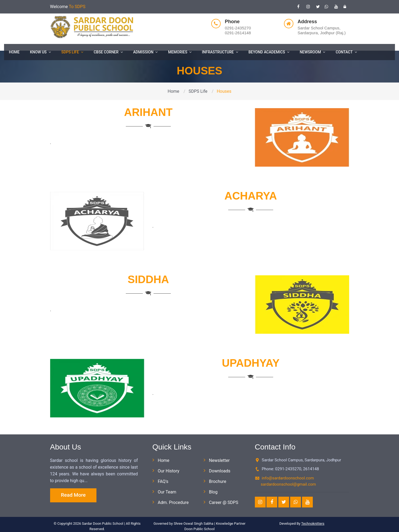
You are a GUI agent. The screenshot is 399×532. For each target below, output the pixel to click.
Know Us (40, 52)
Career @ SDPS (224, 502)
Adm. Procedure (173, 502)
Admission (145, 52)
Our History (169, 471)
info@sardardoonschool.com (288, 478)
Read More (73, 495)
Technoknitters (313, 524)
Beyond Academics (269, 52)
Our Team (167, 492)
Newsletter (219, 460)
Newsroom (312, 52)
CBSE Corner (108, 52)
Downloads (220, 471)
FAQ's (163, 481)
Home (14, 52)
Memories (180, 52)
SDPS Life (72, 52)
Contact (346, 52)
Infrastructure (220, 52)
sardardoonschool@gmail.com (288, 484)
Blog (213, 492)
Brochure (218, 481)
